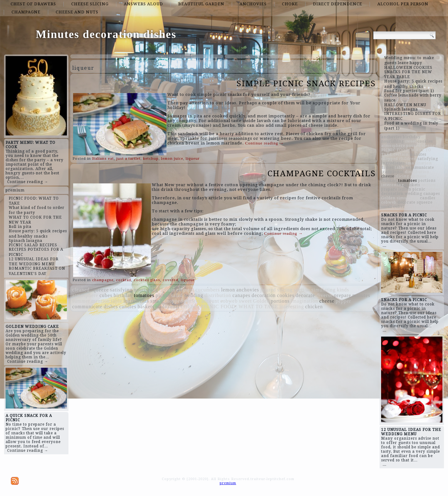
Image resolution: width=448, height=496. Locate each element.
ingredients (136, 301)
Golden (261, 301)
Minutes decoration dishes (106, 34)
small (156, 301)
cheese (327, 301)
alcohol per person (403, 4)
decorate (305, 295)
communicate (87, 307)
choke (290, 4)
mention (101, 301)
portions (280, 301)
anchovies (253, 4)
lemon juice (172, 159)
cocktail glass (147, 280)
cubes (106, 295)
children (190, 307)
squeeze (100, 290)
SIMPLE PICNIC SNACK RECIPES (306, 83)
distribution (218, 295)
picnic (163, 295)
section (302, 290)
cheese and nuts (77, 12)
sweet (245, 301)
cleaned (81, 290)
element (185, 290)
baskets (146, 307)
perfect (192, 301)
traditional (168, 307)
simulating (324, 290)
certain (167, 290)
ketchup (151, 159)
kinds (343, 290)
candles (128, 307)
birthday (123, 295)
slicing (285, 290)
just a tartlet (128, 159)
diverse (324, 295)
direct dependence (338, 4)
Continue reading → (28, 182)
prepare (343, 295)
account (210, 301)
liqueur (193, 159)
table (117, 301)
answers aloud (143, 4)
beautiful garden (201, 4)
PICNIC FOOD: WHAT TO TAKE (239, 307)
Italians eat (103, 159)
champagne (26, 12)
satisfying (121, 290)
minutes (362, 295)
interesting (292, 307)
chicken (314, 307)
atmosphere (85, 295)
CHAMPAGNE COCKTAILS (322, 173)
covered (170, 280)
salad (177, 295)
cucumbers (208, 290)
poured (268, 290)
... (385, 246)
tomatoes (144, 295)
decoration (264, 295)
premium (15, 190)
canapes (241, 295)
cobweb (229, 301)
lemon (228, 290)
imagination (304, 301)
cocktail (124, 280)
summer (81, 301)
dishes (111, 307)
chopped (173, 301)
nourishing (146, 290)
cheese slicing (90, 4)
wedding (194, 295)
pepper (343, 301)
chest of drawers (33, 4)
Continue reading (264, 143)
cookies (286, 295)
